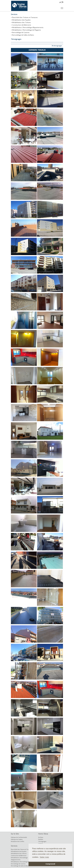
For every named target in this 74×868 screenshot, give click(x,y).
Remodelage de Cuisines (18, 864)
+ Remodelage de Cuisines (20, 32)
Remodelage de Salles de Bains (20, 866)
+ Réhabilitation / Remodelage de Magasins (26, 30)
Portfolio (41, 839)
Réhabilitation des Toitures (19, 854)
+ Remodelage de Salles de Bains (22, 35)
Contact (40, 844)
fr (63, 2)
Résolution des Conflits (18, 841)
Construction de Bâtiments (19, 856)
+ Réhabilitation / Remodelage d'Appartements (27, 27)
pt (60, 2)
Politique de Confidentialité (19, 837)
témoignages (57, 46)
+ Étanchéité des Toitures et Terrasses (24, 17)
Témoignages (42, 841)
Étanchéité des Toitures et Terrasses (22, 849)
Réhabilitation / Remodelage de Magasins (23, 862)
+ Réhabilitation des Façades (21, 20)
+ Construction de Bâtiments (21, 25)
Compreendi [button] (50, 864)
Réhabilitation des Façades (19, 851)
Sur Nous (41, 837)
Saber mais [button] (44, 857)
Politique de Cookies (17, 839)
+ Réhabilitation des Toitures (21, 22)
